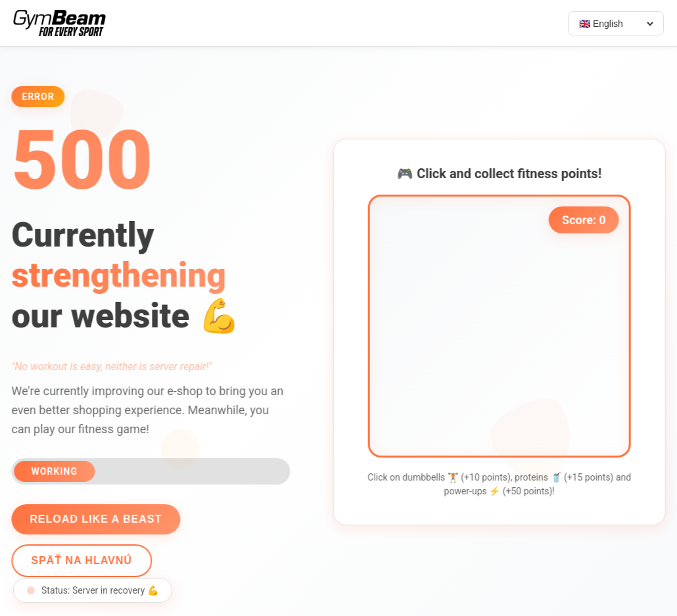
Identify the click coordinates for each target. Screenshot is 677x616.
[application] (502, 326)
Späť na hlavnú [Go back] (80, 560)
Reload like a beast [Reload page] (94, 519)
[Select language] (616, 24)
